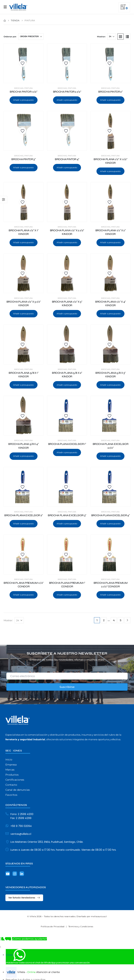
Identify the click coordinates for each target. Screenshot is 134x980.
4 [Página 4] (114, 620)
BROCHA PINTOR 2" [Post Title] (110, 92)
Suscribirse (67, 687)
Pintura (28, 88)
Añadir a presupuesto (23, 100)
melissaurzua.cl (99, 916)
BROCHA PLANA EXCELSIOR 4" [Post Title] (111, 515)
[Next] (127, 620)
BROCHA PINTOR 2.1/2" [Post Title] (67, 92)
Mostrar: (101, 37)
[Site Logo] (18, 7)
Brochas (19, 88)
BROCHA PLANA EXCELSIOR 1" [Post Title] (67, 444)
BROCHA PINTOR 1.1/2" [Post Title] (24, 92)
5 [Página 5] (121, 620)
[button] (120, 37)
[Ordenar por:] (31, 37)
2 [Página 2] (104, 620)
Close (9, 955)
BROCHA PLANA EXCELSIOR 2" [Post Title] (24, 515)
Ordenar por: (10, 37)
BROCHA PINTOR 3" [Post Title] (23, 159)
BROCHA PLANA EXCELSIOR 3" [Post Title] (67, 515)
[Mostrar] (112, 37)
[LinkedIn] (22, 874)
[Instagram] (15, 874)
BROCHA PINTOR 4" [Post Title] (67, 159)
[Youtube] (8, 874)
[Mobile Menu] (6, 7)
